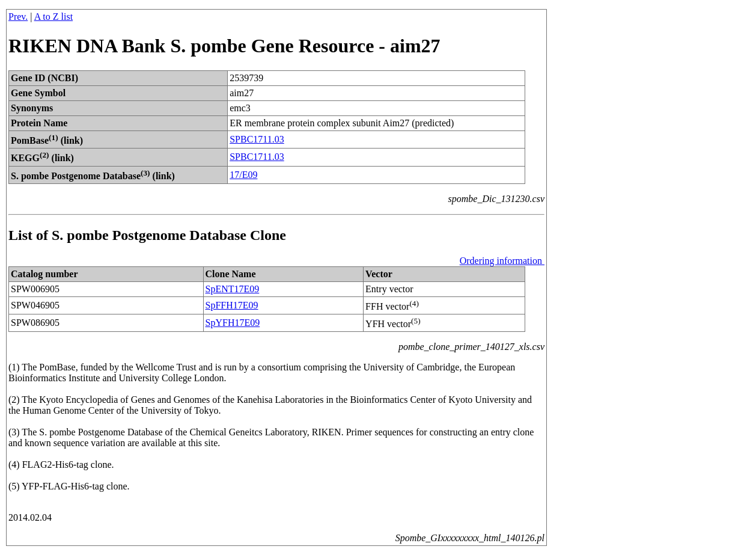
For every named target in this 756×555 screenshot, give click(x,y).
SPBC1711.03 (257, 139)
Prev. (18, 17)
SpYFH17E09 (233, 323)
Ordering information (502, 261)
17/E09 (243, 175)
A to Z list (53, 17)
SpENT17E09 (233, 289)
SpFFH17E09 (232, 305)
